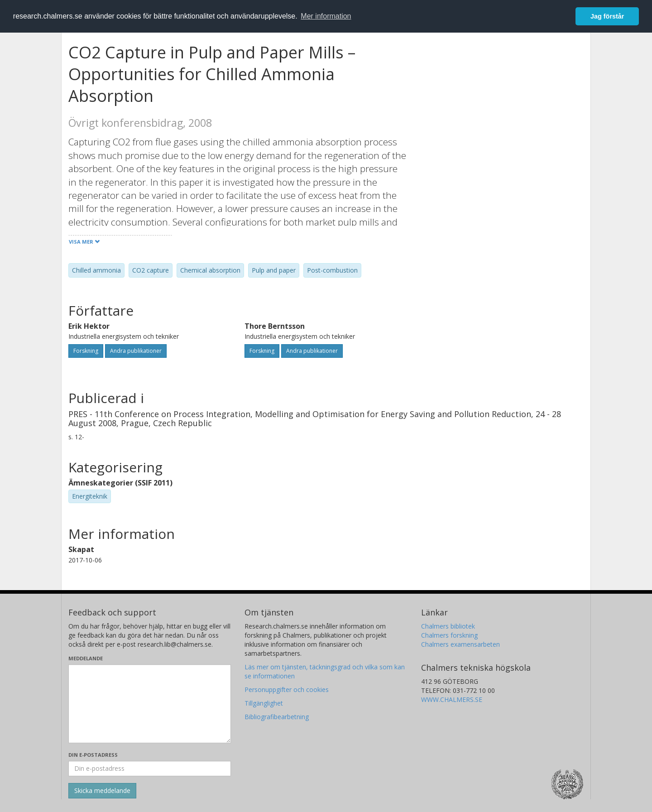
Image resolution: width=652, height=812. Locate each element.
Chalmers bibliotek (448, 626)
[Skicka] (102, 791)
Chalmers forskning (449, 635)
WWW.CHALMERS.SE (452, 699)
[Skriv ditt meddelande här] (150, 704)
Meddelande (86, 658)
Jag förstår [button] (607, 16)
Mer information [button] (326, 16)
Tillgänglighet (264, 703)
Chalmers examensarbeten (460, 644)
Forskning (86, 351)
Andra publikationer (136, 351)
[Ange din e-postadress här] (150, 769)
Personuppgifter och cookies (287, 689)
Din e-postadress (93, 755)
